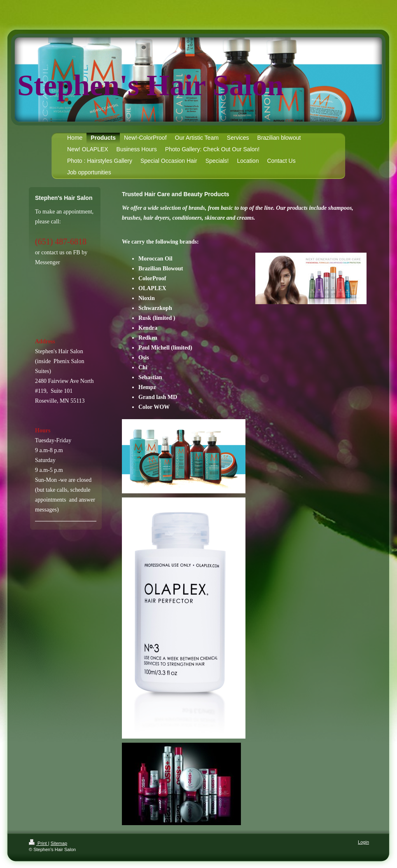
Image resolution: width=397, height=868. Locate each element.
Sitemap (59, 843)
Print (39, 843)
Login (363, 842)
